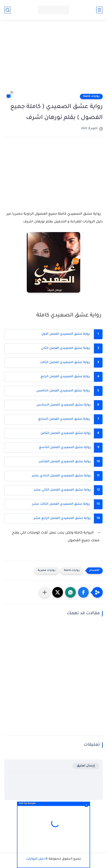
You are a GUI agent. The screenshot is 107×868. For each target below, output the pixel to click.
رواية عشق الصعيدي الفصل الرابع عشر (62, 518)
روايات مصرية (47, 571)
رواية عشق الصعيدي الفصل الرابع (65, 377)
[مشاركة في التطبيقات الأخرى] (45, 592)
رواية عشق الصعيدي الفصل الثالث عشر (61, 504)
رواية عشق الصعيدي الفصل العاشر (65, 462)
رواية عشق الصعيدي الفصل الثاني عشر (62, 490)
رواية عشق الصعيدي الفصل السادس (63, 405)
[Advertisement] (51, 58)
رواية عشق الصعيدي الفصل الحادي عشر (61, 476)
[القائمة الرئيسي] (99, 10)
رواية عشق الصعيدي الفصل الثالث (64, 363)
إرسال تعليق (86, 766)
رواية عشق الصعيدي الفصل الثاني (65, 348)
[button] (83, 592)
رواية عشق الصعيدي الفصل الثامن (65, 433)
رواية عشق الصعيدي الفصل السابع (64, 419)
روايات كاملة (91, 96)
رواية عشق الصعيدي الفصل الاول (65, 334)
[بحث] (8, 10)
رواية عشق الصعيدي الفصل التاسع (65, 448)
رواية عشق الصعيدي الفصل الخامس (63, 391)
